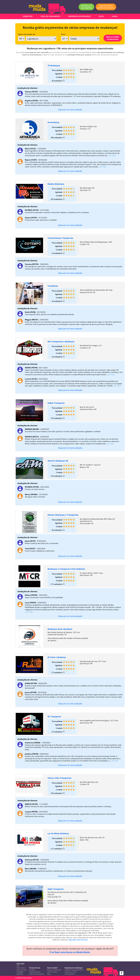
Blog (49, 974)
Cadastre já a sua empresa (86, 7)
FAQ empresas (70, 974)
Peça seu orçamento (54, 970)
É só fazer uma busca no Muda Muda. (70, 952)
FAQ (18, 966)
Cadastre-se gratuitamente (74, 970)
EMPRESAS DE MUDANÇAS (80, 16)
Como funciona (22, 970)
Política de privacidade (37, 974)
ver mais (112, 155)
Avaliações (20, 972)
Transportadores (35, 972)
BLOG (101, 16)
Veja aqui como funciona (78, 940)
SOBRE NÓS (28, 16)
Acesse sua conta (71, 972)
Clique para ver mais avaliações (70, 110)
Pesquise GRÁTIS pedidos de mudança (106, 7)
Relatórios (20, 974)
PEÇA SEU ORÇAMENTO (51, 16)
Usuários (32, 970)
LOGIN (114, 16)
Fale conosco (21, 968)
